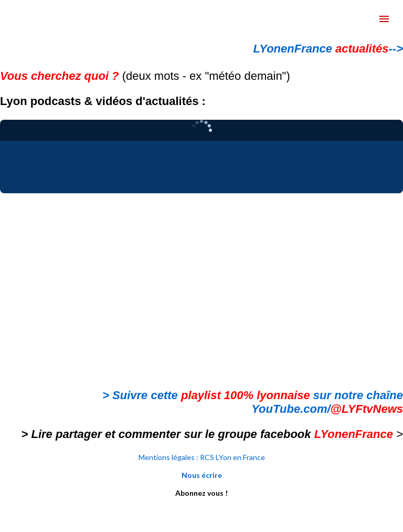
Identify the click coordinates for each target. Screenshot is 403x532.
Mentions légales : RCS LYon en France (202, 457)
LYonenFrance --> (328, 49)
